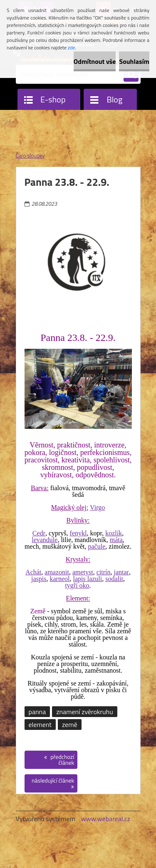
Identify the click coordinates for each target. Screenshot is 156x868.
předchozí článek (62, 760)
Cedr (39, 533)
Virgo (97, 507)
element (40, 725)
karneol (60, 579)
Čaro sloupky (30, 156)
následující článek (53, 780)
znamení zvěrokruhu (84, 712)
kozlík (114, 533)
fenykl (78, 533)
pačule (97, 546)
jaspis (39, 579)
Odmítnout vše (95, 61)
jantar (121, 572)
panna (37, 712)
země (70, 725)
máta (116, 540)
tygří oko (77, 585)
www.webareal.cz (105, 819)
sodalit (114, 579)
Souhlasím (134, 61)
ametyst (83, 572)
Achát (33, 572)
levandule (45, 540)
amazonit (57, 572)
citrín (104, 572)
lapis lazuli (88, 579)
